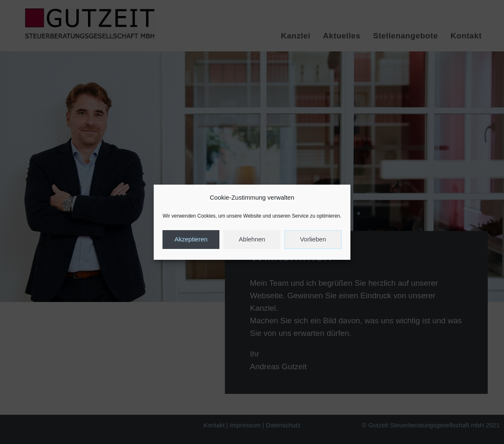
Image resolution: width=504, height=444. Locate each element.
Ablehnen (252, 239)
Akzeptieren (191, 239)
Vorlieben (313, 239)
